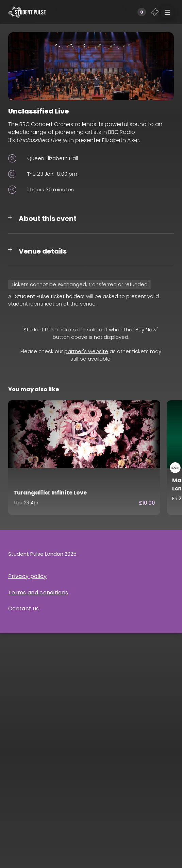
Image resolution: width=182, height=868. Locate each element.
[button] (167, 12)
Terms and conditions (38, 593)
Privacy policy (27, 576)
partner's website (86, 351)
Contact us (23, 609)
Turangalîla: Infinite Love (50, 493)
